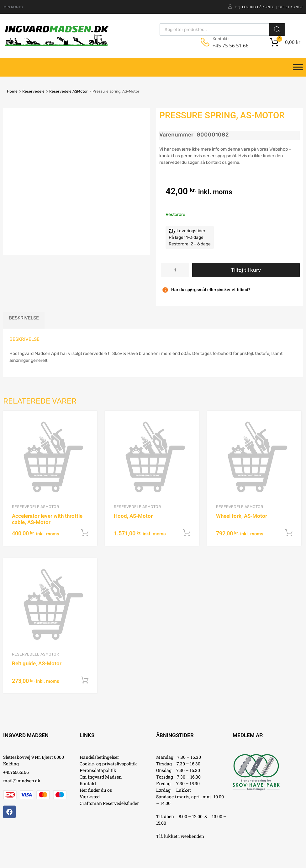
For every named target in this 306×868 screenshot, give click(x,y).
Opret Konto (290, 7)
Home (12, 91)
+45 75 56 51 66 (228, 46)
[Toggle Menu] (298, 67)
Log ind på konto (258, 7)
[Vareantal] (175, 270)
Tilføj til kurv (246, 270)
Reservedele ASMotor (69, 91)
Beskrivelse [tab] (24, 318)
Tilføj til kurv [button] (85, 533)
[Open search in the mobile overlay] (222, 29)
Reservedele (33, 91)
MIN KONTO (13, 7)
